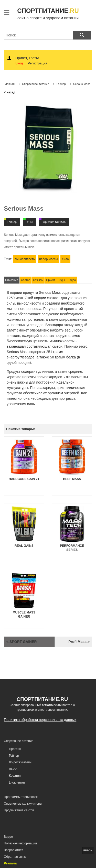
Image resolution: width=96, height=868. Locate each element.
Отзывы (38, 280)
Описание (12, 280)
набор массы (48, 259)
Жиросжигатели (20, 762)
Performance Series (72, 548)
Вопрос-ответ (13, 850)
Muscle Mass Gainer (24, 615)
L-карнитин (17, 783)
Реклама (10, 863)
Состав (26, 280)
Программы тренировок (21, 797)
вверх (88, 850)
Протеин (15, 749)
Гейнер (14, 756)
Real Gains (24, 546)
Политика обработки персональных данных (40, 720)
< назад (10, 92)
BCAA (13, 769)
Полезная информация (20, 843)
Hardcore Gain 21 (24, 479)
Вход (19, 63)
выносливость (25, 259)
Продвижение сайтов (19, 810)
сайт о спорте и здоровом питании (48, 13)
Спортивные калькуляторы (23, 804)
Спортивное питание (19, 741)
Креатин (15, 776)
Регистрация (37, 63)
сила (65, 259)
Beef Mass (72, 479)
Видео (72, 280)
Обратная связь (15, 857)
